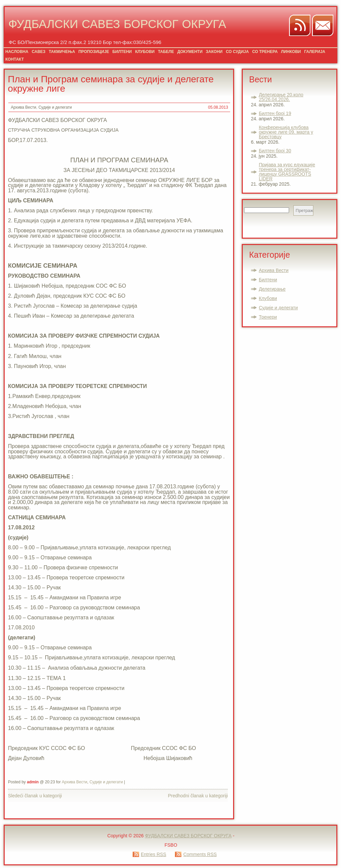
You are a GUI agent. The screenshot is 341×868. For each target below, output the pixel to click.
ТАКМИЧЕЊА (62, 52)
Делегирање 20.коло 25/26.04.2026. (281, 97)
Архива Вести (23, 107)
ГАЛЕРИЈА (315, 52)
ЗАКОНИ (214, 52)
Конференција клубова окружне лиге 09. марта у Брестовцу (286, 132)
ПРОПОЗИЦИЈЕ (94, 52)
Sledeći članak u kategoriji (35, 796)
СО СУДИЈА (237, 52)
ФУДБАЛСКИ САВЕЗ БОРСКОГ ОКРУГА (117, 25)
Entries (154, 854)
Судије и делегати (55, 107)
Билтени (268, 280)
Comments (200, 854)
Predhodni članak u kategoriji (198, 796)
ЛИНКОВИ (291, 52)
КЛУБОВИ (145, 52)
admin (33, 782)
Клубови (268, 298)
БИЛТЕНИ (122, 52)
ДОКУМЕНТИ (190, 52)
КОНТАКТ (15, 59)
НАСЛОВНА (17, 52)
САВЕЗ (38, 52)
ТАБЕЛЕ (166, 52)
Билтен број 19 (275, 113)
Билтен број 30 (275, 151)
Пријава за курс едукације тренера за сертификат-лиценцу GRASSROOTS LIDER (287, 172)
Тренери (268, 317)
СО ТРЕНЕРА (265, 52)
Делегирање (272, 289)
